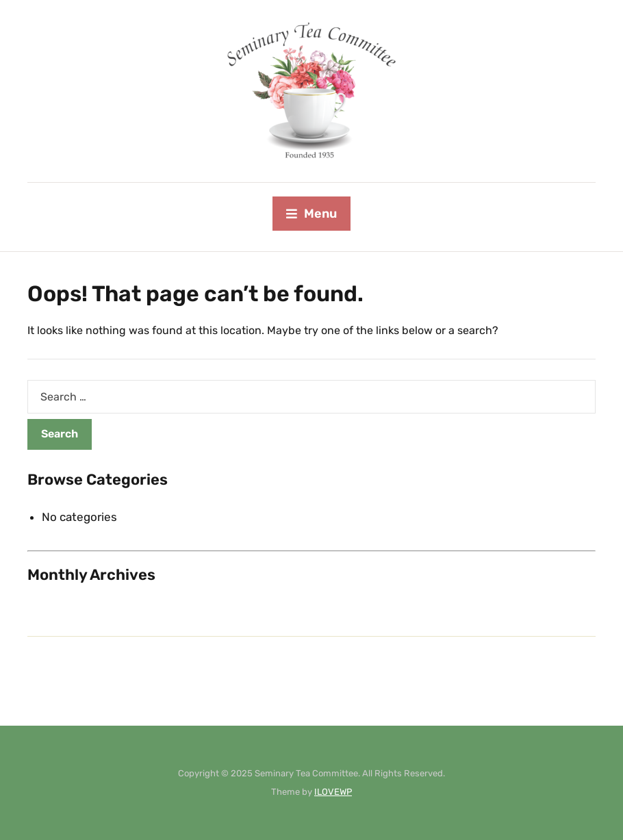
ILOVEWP (333, 792)
